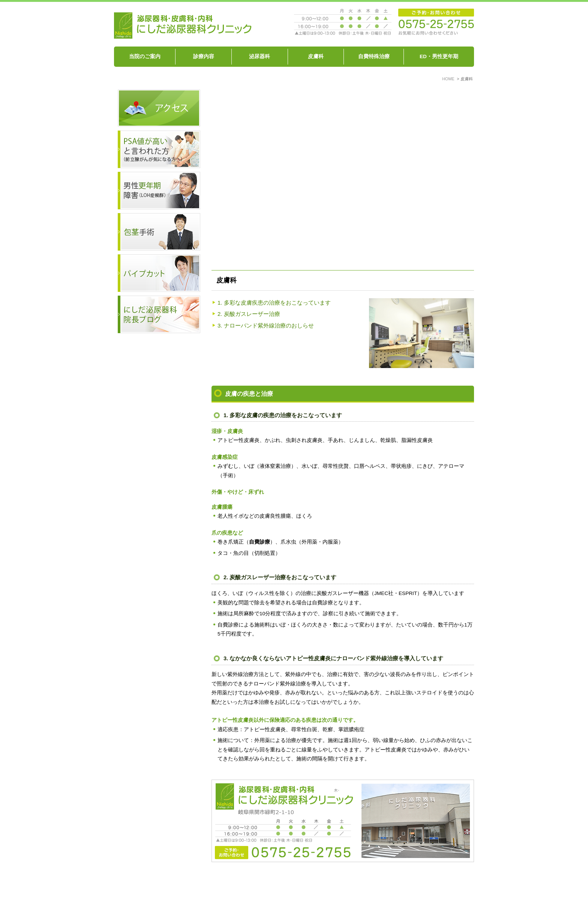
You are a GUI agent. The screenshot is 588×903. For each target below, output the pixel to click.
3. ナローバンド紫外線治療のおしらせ (266, 325)
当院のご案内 (145, 56)
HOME (140, 883)
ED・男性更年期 (439, 56)
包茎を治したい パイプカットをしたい (372, 883)
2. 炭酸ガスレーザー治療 (249, 314)
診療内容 (204, 56)
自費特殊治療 (374, 56)
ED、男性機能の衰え (295, 883)
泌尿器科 (259, 56)
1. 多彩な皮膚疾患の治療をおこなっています (274, 303)
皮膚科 (316, 56)
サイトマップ (439, 883)
